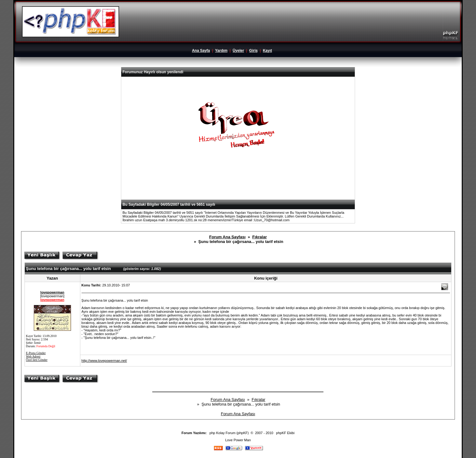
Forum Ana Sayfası (227, 237)
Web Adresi (33, 356)
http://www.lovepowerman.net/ (104, 361)
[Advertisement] (238, 184)
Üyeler (238, 51)
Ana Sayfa (201, 51)
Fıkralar (259, 237)
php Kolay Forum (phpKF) (229, 433)
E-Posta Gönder (36, 353)
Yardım (221, 51)
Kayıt (267, 51)
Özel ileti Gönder (37, 360)
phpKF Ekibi (285, 433)
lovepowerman (52, 292)
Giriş (254, 51)
